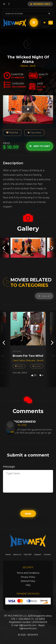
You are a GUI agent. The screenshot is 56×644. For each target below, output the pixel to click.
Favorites (34, 133)
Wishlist (12, 133)
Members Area (40, 4)
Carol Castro (19, 360)
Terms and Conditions (28, 573)
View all (44, 296)
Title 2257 (28, 554)
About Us (17, 554)
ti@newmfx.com (28, 625)
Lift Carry (17, 351)
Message (9, 467)
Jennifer (41, 360)
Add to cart (40, 146)
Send (28, 514)
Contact (47, 554)
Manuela (31, 360)
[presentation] (4, 248)
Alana (25, 66)
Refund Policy (28, 581)
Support (38, 554)
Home (8, 554)
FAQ (28, 585)
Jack (33, 66)
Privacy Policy (28, 577)
